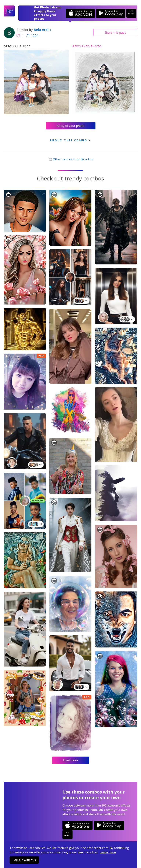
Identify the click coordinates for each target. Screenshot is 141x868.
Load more (71, 760)
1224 (32, 36)
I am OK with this (24, 860)
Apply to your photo (71, 126)
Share (115, 33)
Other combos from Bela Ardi (70, 159)
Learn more (108, 852)
